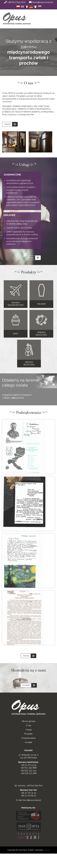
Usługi (29, 730)
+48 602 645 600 (15, 2)
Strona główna (29, 721)
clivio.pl (46, 850)
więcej (7, 124)
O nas (29, 725)
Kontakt (26, 685)
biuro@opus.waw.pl (41, 2)
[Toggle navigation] (48, 20)
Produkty (29, 734)
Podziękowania (29, 738)
